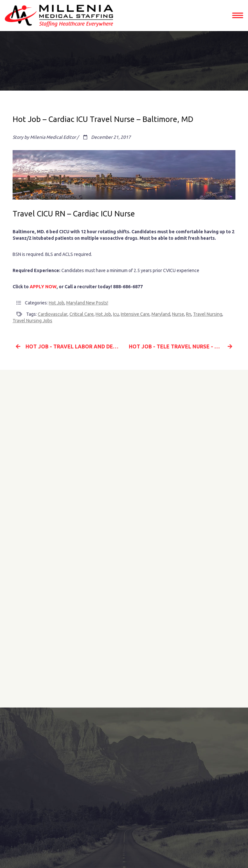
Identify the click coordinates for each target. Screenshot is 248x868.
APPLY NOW (43, 287)
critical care (82, 314)
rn (189, 314)
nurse (178, 314)
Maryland (161, 314)
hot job (103, 314)
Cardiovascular (53, 314)
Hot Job (57, 303)
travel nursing (208, 314)
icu (116, 314)
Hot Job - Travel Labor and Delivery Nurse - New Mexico (67, 346)
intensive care (135, 314)
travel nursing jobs (32, 321)
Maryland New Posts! (87, 303)
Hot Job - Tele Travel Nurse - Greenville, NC (182, 346)
